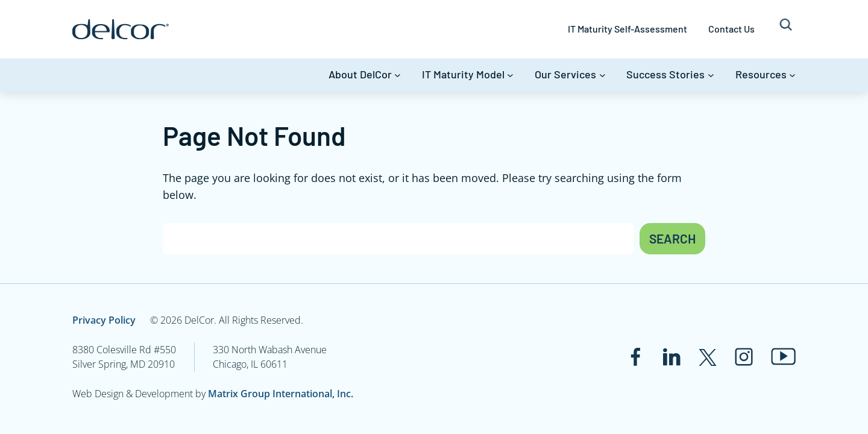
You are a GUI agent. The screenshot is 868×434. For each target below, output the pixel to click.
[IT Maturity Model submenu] (510, 75)
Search (672, 238)
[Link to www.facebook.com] (635, 357)
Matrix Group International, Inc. (281, 394)
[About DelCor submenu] (398, 75)
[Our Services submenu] (602, 75)
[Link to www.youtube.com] (783, 357)
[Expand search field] (786, 29)
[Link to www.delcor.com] (121, 29)
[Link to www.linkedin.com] (671, 357)
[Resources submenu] (792, 75)
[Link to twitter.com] (708, 357)
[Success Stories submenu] (711, 75)
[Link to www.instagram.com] (744, 357)
